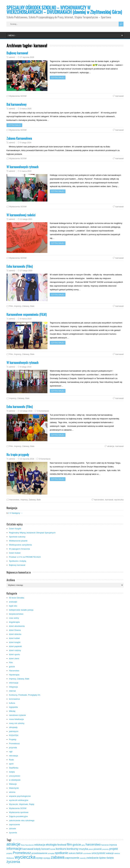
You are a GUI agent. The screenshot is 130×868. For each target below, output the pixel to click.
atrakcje (111, 446)
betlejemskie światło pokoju (21, 610)
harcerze (105, 845)
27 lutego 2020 (26, 271)
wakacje (110, 853)
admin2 (12, 57)
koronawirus (14, 699)
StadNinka (14, 768)
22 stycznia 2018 (27, 459)
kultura (12, 703)
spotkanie (61, 853)
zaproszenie (14, 824)
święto (110, 858)
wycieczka (119, 500)
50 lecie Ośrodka (17, 598)
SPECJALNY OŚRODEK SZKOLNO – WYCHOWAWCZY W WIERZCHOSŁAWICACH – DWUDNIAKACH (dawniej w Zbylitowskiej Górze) (64, 10)
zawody (83, 858)
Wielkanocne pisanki (18, 541)
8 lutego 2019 (26, 367)
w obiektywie (15, 780)
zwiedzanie (92, 858)
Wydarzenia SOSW (18, 96)
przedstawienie (39, 853)
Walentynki (14, 788)
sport (11, 764)
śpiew (102, 858)
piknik (91, 849)
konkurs (61, 849)
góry (83, 845)
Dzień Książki (15, 529)
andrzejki (13, 602)
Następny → (17, 513)
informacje (14, 683)
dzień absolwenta (17, 626)
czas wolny (14, 618)
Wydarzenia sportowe (19, 812)
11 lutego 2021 (26, 219)
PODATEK (14, 735)
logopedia (13, 707)
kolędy (37, 849)
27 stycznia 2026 (27, 57)
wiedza (117, 853)
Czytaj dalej (58, 78)
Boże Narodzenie (27, 845)
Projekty (13, 739)
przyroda (13, 748)
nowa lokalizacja (16, 719)
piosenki (98, 849)
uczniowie (87, 853)
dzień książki (15, 642)
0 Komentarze (43, 411)
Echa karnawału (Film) (20, 266)
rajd (11, 752)
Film (11, 306)
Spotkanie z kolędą (18, 561)
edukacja (40, 845)
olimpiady (13, 727)
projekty (9, 853)
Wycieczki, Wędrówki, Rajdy (22, 804)
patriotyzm (14, 731)
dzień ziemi (14, 658)
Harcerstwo (14, 500)
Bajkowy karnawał (17, 53)
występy (47, 858)
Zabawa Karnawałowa (19, 138)
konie (53, 849)
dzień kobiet (14, 638)
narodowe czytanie (17, 715)
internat (12, 691)
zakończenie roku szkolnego (22, 820)
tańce (79, 853)
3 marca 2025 (26, 109)
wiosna (12, 792)
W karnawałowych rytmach (22, 167)
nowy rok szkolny (17, 723)
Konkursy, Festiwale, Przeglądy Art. (25, 695)
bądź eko (13, 606)
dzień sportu (15, 654)
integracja (13, 687)
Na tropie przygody (18, 454)
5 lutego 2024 (26, 143)
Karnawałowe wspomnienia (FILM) (27, 314)
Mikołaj (12, 711)
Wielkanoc (10, 858)
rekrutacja (13, 756)
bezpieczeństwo (16, 614)
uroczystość (99, 853)
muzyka (84, 849)
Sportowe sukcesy (17, 537)
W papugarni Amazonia (19, 549)
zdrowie (13, 829)
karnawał (119, 96)
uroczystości (15, 776)
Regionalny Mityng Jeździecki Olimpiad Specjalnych (32, 533)
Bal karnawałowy (16, 104)
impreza (113, 845)
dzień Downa (15, 630)
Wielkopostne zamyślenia (20, 545)
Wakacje (13, 784)
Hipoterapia (14, 675)
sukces (72, 853)
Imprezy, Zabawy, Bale (24, 306)
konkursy (73, 849)
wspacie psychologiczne (20, 796)
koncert (46, 849)
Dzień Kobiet (15, 553)
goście (12, 667)
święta (12, 772)
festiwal (62, 845)
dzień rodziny (15, 650)
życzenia (13, 833)
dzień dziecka (15, 634)
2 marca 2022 (26, 171)
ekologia (51, 845)
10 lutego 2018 (26, 411)
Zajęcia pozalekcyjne (18, 816)
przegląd (51, 853)
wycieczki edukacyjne (19, 800)
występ (39, 858)
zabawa (58, 857)
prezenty (106, 849)
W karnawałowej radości (21, 215)
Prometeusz (14, 743)
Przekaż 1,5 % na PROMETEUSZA (25, 557)
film (69, 844)
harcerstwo (99, 500)
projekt (113, 849)
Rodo (11, 760)
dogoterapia (14, 622)
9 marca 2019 (26, 319)
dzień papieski (15, 646)
